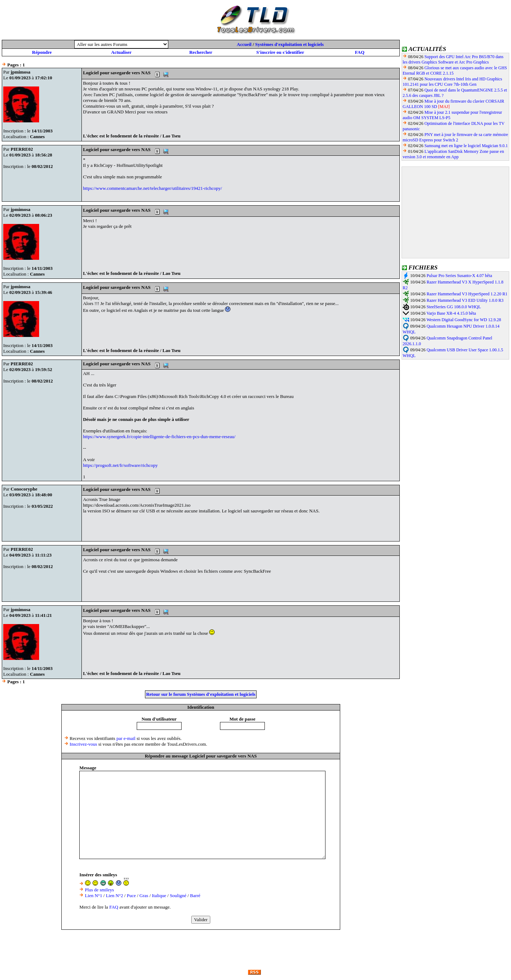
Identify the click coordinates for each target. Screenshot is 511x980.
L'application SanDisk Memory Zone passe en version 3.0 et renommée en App (453, 154)
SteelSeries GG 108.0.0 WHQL (454, 307)
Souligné (178, 895)
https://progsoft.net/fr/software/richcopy (120, 465)
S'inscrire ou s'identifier (280, 52)
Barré (195, 895)
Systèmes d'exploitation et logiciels (289, 44)
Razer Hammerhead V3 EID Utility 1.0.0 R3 (465, 300)
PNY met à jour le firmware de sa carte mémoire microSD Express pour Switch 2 (455, 137)
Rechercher (201, 52)
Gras (144, 895)
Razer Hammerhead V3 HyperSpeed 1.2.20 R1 (467, 294)
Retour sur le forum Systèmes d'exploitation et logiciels (201, 694)
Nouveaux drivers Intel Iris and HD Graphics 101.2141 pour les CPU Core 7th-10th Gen (452, 82)
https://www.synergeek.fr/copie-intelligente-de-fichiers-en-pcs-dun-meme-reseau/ (159, 437)
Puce (131, 895)
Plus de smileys (100, 890)
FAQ (360, 52)
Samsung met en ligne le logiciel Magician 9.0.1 (466, 146)
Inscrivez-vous (83, 744)
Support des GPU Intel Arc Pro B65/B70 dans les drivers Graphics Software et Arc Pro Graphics (453, 59)
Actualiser (121, 52)
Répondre (42, 52)
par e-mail (126, 738)
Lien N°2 (114, 895)
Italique (159, 895)
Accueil (244, 44)
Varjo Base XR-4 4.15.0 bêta (451, 313)
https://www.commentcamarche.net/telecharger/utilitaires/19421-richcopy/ (152, 188)
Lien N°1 (94, 895)
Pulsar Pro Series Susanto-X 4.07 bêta (460, 276)
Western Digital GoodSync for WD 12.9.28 (464, 320)
